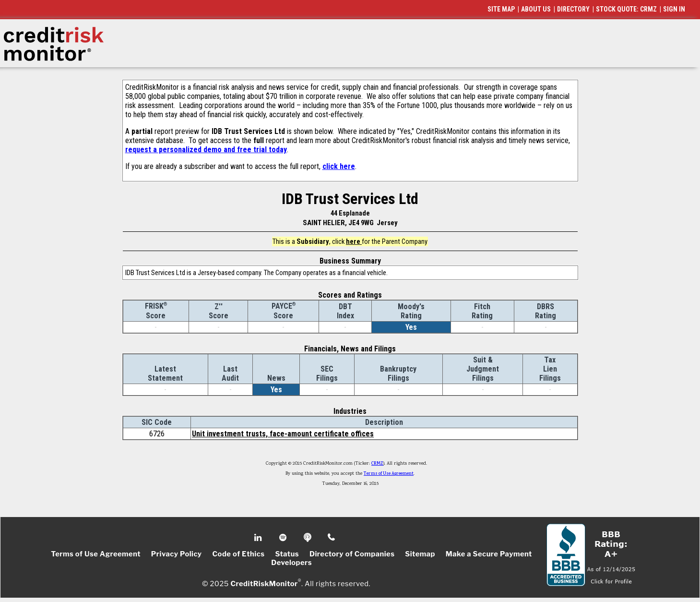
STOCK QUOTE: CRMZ (626, 9)
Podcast (308, 538)
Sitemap (420, 554)
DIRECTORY (573, 9)
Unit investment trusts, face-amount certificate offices (283, 434)
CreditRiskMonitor (264, 584)
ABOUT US (536, 9)
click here (339, 166)
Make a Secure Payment (489, 554)
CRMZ (377, 464)
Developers (291, 563)
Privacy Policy (177, 554)
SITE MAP (501, 9)
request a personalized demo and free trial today (206, 150)
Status (287, 554)
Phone (332, 538)
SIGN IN (674, 9)
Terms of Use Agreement (389, 474)
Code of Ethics (238, 554)
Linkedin (259, 538)
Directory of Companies (352, 554)
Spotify (284, 538)
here (354, 241)
